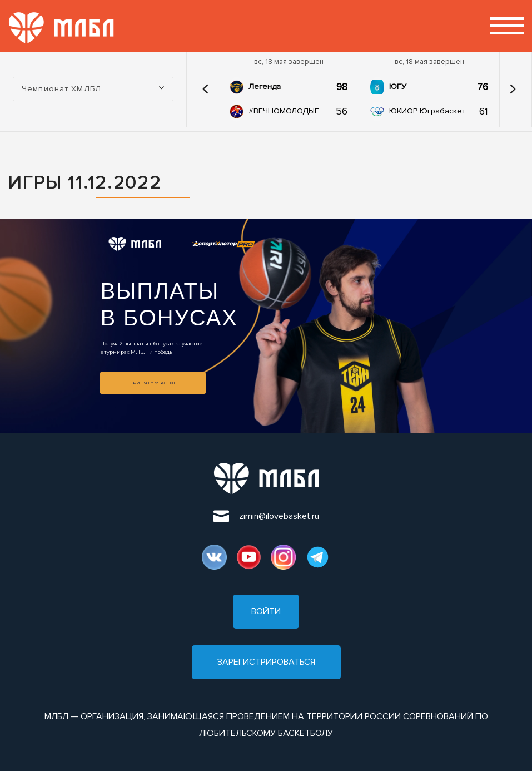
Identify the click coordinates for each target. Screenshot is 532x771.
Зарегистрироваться (266, 662)
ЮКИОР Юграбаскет (427, 111)
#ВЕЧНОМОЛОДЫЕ (284, 111)
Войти (266, 611)
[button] (205, 89)
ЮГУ (398, 87)
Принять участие (153, 383)
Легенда (265, 87)
